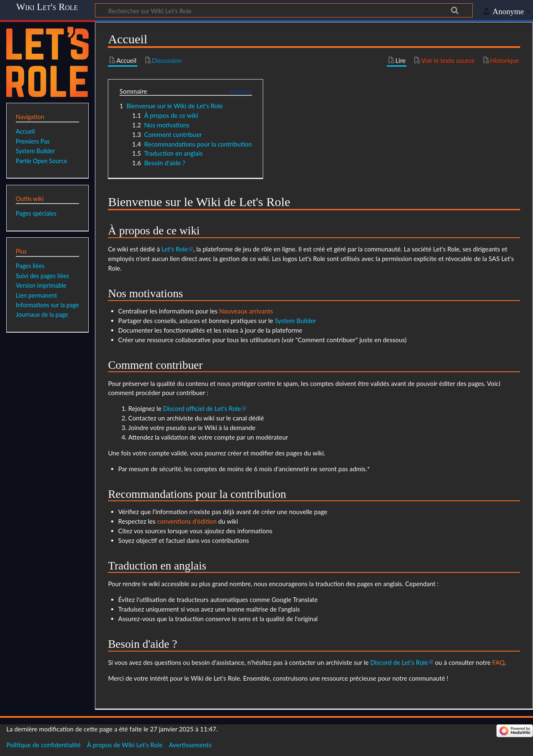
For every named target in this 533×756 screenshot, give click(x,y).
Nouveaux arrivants (246, 311)
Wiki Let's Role (47, 7)
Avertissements (190, 745)
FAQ (498, 662)
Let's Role (175, 249)
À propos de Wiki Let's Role (125, 745)
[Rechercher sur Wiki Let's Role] (284, 10)
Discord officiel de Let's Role (202, 408)
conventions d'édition (187, 521)
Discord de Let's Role (399, 662)
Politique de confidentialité (43, 745)
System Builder (295, 321)
